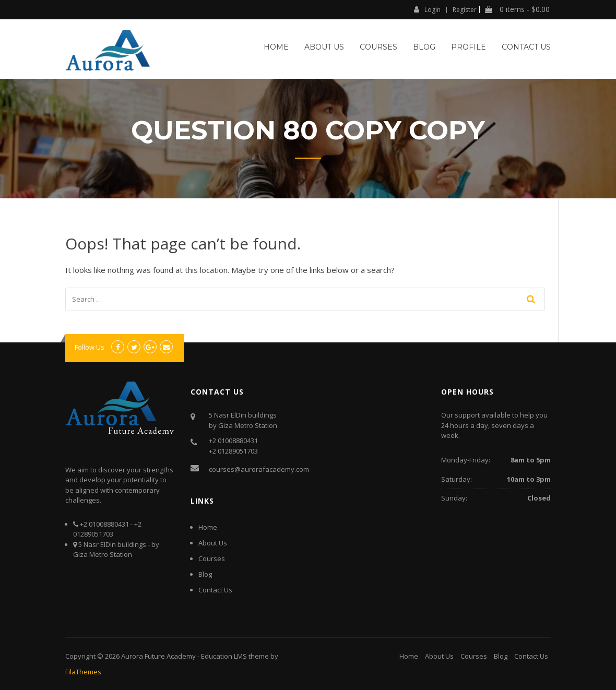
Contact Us (526, 47)
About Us (324, 47)
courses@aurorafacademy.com (259, 469)
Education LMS (224, 656)
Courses (378, 47)
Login (427, 9)
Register (465, 10)
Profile (469, 47)
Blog (424, 47)
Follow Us (90, 347)
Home (276, 47)
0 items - (517, 9)
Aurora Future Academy (158, 656)
